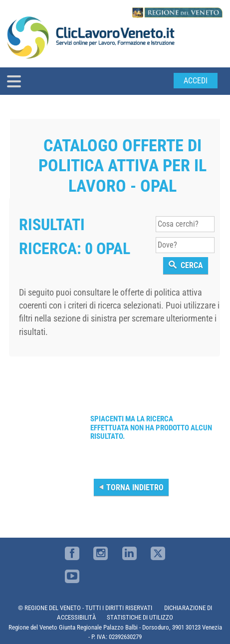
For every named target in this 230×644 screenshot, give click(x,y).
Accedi (196, 81)
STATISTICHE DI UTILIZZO (140, 617)
